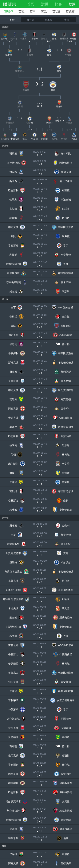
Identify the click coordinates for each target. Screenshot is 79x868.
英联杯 (9, 12)
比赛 (58, 4)
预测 (44, 4)
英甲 (33, 12)
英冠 (21, 12)
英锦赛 (70, 12)
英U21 (56, 12)
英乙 (44, 12)
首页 (31, 4)
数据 (72, 4)
